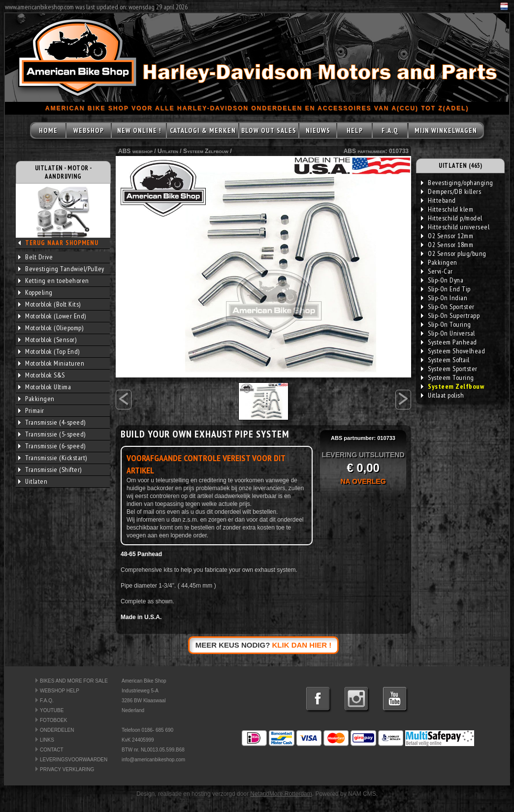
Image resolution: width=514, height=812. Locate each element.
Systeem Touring (448, 377)
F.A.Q (390, 130)
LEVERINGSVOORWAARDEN (74, 760)
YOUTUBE (52, 710)
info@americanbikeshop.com (153, 760)
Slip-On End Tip (446, 289)
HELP (355, 130)
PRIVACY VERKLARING (67, 769)
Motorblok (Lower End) (52, 316)
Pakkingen (36, 399)
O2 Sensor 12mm (447, 236)
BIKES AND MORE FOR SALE (74, 681)
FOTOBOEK (53, 720)
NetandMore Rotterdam (281, 794)
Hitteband (438, 200)
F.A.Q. (47, 701)
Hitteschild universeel (455, 227)
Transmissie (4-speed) (52, 422)
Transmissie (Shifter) (50, 469)
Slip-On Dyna (442, 280)
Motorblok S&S (42, 375)
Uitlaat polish (442, 395)
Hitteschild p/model (452, 218)
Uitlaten (33, 481)
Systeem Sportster (449, 369)
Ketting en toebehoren (54, 281)
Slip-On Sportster (448, 307)
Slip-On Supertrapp (450, 315)
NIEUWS (318, 130)
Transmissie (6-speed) (52, 446)
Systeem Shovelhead (453, 351)
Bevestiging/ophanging (457, 183)
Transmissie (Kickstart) (53, 458)
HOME (48, 130)
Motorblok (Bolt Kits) (49, 304)
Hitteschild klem (447, 209)
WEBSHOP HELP (60, 691)
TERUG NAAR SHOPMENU (62, 243)
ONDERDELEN (57, 730)
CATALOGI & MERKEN (203, 130)
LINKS (47, 740)
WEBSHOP (89, 130)
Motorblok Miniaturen (51, 363)
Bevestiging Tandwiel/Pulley (61, 269)
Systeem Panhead (449, 342)
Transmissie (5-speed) (52, 434)
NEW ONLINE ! (139, 130)
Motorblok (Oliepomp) (51, 328)
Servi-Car (437, 271)
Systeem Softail (445, 360)
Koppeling (35, 292)
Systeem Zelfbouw (206, 151)
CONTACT (52, 750)
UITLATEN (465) (460, 166)
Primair (31, 410)
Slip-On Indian (444, 298)
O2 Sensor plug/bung (454, 253)
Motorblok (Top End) (49, 351)
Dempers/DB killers (451, 191)
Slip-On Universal (448, 333)
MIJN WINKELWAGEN (446, 130)
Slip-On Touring (446, 324)
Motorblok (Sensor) (47, 340)
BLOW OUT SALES (269, 130)
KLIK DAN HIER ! (302, 645)
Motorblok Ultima (45, 387)
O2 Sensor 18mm (447, 245)
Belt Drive (35, 257)
